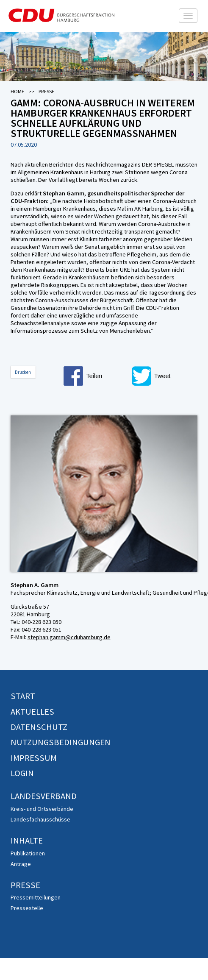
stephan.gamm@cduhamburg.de (69, 637)
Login (22, 773)
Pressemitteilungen (36, 897)
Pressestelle (27, 908)
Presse (25, 885)
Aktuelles (32, 712)
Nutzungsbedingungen (61, 742)
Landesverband (44, 796)
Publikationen (28, 853)
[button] (96, 376)
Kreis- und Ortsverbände (42, 809)
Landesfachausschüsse (40, 819)
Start (23, 696)
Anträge (21, 864)
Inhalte (27, 841)
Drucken (23, 372)
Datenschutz (39, 727)
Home (17, 91)
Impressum (34, 758)
